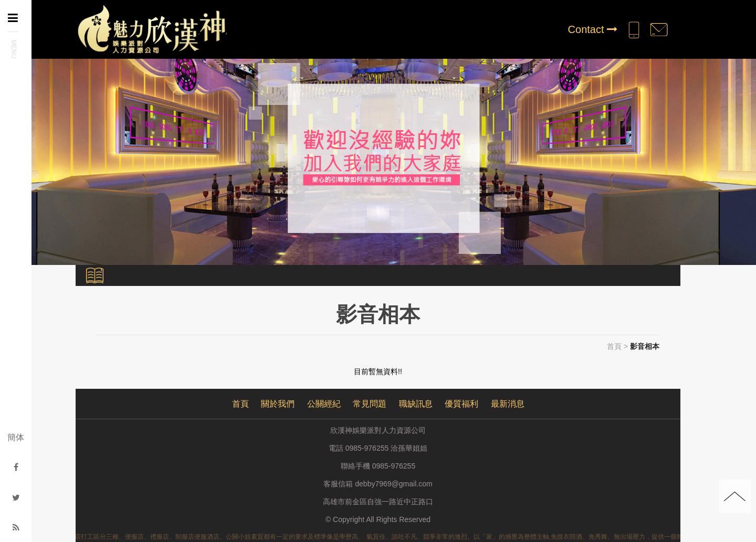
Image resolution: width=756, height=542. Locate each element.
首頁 (614, 346)
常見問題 (370, 404)
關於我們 (278, 404)
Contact (593, 29)
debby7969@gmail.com (393, 484)
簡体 (16, 437)
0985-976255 (394, 466)
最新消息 (508, 404)
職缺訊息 (416, 404)
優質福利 (461, 404)
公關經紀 (324, 404)
